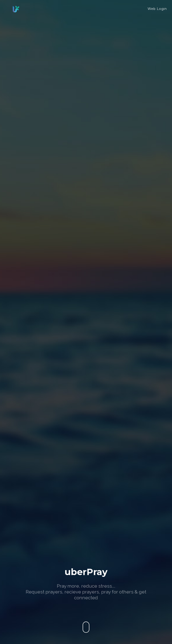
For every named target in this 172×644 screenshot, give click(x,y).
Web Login (157, 9)
